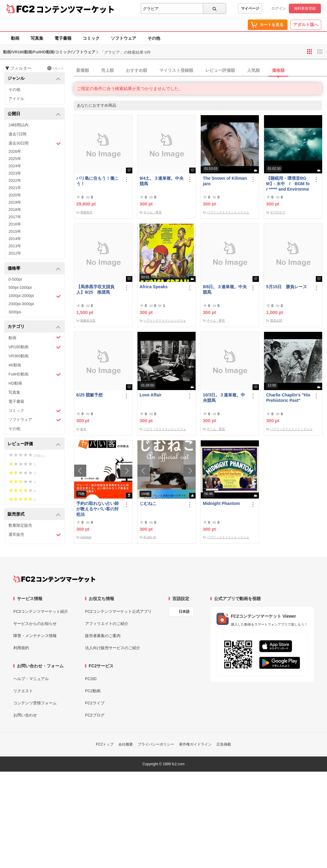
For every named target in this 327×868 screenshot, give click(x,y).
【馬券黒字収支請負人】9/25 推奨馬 (95, 289)
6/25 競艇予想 (89, 395)
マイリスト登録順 (176, 70)
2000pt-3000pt (21, 304)
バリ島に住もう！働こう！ (97, 181)
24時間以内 (18, 125)
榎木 (83, 429)
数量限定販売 (20, 525)
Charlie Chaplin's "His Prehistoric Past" (288, 398)
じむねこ (148, 503)
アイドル (16, 99)
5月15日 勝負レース (287, 287)
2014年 (15, 239)
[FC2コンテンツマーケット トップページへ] (54, 579)
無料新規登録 (305, 8)
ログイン (279, 8)
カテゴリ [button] (34, 327)
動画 (15, 38)
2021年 (15, 188)
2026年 (15, 151)
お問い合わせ (25, 715)
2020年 (15, 195)
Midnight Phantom (221, 503)
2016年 (15, 224)
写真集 (37, 38)
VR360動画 (18, 356)
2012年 (15, 253)
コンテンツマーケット (75, 9)
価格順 (278, 70)
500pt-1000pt (20, 287)
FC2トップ (105, 744)
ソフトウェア (124, 38)
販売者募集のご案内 (103, 636)
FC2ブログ (95, 715)
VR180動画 (35, 347)
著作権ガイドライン (195, 744)
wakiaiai (86, 537)
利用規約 (21, 648)
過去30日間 (35, 144)
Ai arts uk (150, 537)
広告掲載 (224, 744)
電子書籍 (63, 38)
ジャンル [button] (34, 79)
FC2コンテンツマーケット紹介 (41, 611)
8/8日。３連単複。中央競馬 (225, 289)
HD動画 (15, 383)
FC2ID (91, 679)
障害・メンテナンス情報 (35, 636)
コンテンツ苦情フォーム (35, 703)
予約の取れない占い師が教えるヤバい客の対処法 (97, 509)
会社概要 (126, 744)
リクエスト (23, 691)
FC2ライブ (95, 703)
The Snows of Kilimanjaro (225, 181)
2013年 (15, 246)
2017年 (15, 217)
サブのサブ (278, 212)
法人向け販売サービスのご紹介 (113, 648)
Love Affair (151, 395)
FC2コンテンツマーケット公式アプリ (118, 611)
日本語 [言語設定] (184, 612)
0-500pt (15, 279)
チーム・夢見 (153, 212)
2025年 (15, 159)
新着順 (83, 70)
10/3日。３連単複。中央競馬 (224, 398)
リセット (56, 68)
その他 (154, 38)
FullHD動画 (35, 374)
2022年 (15, 180)
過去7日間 (17, 134)
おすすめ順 (137, 70)
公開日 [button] (34, 114)
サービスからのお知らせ (35, 624)
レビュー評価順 (220, 70)
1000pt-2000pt (35, 296)
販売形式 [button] (34, 514)
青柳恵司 (86, 212)
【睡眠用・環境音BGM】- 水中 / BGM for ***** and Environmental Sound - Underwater (288, 184)
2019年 (15, 202)
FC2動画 (93, 691)
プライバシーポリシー (156, 744)
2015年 (15, 231)
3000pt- (15, 312)
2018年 (15, 210)
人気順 (253, 70)
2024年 (15, 166)
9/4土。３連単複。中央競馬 (162, 181)
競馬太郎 (276, 320)
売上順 (107, 70)
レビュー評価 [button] (34, 444)
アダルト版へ (306, 25)
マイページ (250, 8)
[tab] (200, 71)
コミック (91, 38)
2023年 (15, 173)
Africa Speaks (154, 287)
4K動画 (15, 365)
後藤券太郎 (88, 320)
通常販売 (35, 535)
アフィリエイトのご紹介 (107, 624)
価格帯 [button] (34, 269)
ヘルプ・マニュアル (31, 679)
